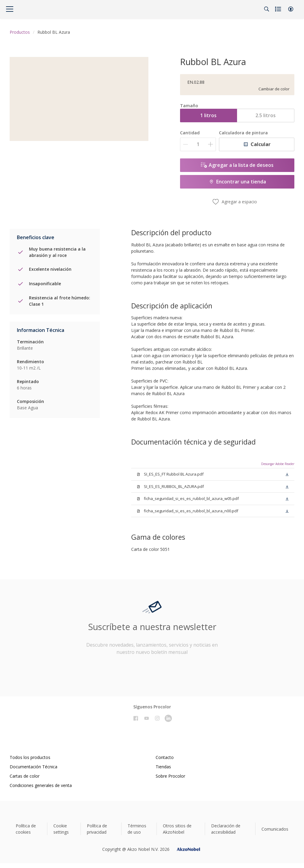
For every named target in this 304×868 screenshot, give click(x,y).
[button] (291, 9)
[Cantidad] (198, 144)
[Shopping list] (279, 9)
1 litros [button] (208, 115)
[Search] (267, 9)
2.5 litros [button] (266, 115)
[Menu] (10, 9)
